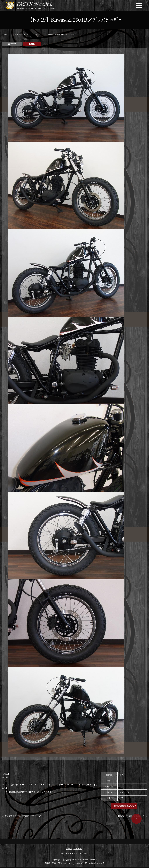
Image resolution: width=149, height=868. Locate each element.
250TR (37, 35)
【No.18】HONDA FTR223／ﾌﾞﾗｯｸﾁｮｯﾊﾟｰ (23, 817)
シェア (69, 849)
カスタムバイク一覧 (21, 35)
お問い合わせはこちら (124, 807)
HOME (4, 35)
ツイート (78, 849)
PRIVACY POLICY (69, 855)
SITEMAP (84, 855)
